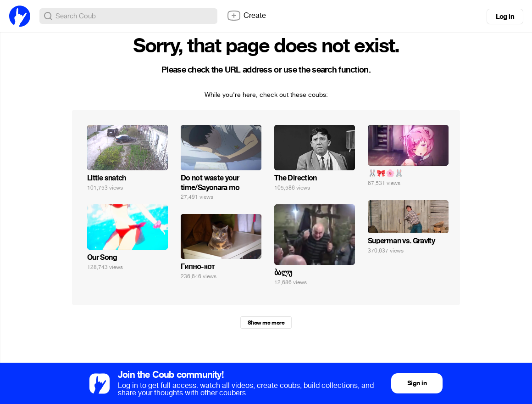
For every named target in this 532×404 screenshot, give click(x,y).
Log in (505, 17)
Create (246, 16)
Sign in (417, 383)
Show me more (266, 323)
